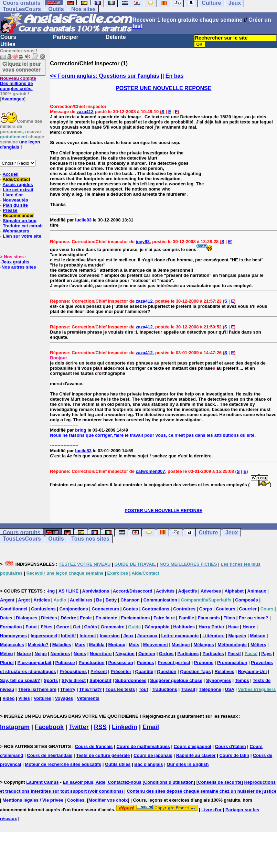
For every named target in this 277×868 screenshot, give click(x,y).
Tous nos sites (90, 539)
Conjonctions (74, 609)
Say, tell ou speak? (20, 680)
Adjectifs (188, 591)
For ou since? (253, 618)
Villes (24, 698)
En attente (106, 618)
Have (233, 627)
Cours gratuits (22, 533)
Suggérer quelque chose (176, 680)
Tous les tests (120, 689)
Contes (130, 609)
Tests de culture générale (103, 755)
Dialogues (26, 618)
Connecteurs (105, 609)
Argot (24, 600)
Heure (249, 627)
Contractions (156, 609)
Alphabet (234, 591)
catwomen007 (151, 471)
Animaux (257, 591)
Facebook (49, 727)
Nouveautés (15, 200)
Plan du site (15, 205)
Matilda (97, 645)
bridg (81, 430)
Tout (143, 689)
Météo (7, 654)
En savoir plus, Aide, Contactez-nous (102, 782)
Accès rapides (18, 185)
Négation (125, 654)
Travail (188, 689)
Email (151, 727)
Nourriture (101, 654)
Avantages (13, 99)
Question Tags (195, 671)
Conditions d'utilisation (169, 782)
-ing (51, 591)
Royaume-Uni (252, 671)
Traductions (164, 689)
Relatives (225, 671)
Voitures (42, 698)
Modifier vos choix (108, 800)
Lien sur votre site (22, 236)
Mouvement (156, 645)
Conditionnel (14, 609)
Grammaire (113, 627)
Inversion (110, 636)
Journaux (147, 636)
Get (77, 627)
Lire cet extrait (18, 190)
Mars (80, 645)
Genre (63, 627)
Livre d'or (13, 195)
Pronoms (204, 663)
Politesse (65, 663)
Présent (99, 671)
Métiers (258, 645)
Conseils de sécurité (220, 782)
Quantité (144, 671)
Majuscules (12, 645)
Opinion (147, 654)
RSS (100, 727)
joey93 (143, 242)
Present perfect (174, 663)
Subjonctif (100, 680)
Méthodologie (232, 645)
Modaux (117, 645)
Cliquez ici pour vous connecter (22, 66)
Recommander (18, 215)
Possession (120, 663)
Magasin (237, 636)
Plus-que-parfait (35, 663)
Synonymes (219, 680)
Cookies (76, 800)
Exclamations (135, 618)
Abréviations (96, 591)
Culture (208, 533)
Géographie (157, 627)
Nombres (60, 654)
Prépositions (73, 671)
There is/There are (37, 689)
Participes (188, 654)
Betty (111, 600)
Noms (80, 654)
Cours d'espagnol (193, 746)
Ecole (86, 618)
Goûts (90, 627)
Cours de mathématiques (143, 746)
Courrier (248, 609)
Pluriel (7, 663)
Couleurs (225, 609)
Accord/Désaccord (133, 591)
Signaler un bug (20, 221)
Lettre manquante (180, 636)
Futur (31, 627)
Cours (8, 37)
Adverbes (211, 591)
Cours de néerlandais (50, 755)
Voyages (64, 698)
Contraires (184, 609)
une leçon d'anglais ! (20, 144)
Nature (24, 654)
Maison (258, 636)
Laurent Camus (42, 782)
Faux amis (209, 618)
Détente (116, 37)
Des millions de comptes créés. (18, 83)
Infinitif (68, 636)
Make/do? (38, 645)
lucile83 (83, 220)
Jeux (232, 533)
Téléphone (210, 689)
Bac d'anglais (148, 764)
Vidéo (8, 698)
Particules (213, 654)
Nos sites (83, 9)
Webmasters (16, 231)
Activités (165, 591)
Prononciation (232, 663)
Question (167, 671)
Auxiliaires (81, 600)
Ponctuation (91, 663)
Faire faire (164, 618)
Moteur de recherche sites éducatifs (63, 764)
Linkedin (125, 727)
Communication (160, 600)
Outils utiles (118, 764)
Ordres (166, 654)
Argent (7, 600)
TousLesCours (22, 9)
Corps (206, 609)
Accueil (10, 174)
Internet (88, 636)
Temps (242, 680)
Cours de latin (234, 755)
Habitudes (184, 627)
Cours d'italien (231, 746)
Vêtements (88, 698)
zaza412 (85, 112)
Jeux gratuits (15, 262)
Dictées (49, 618)
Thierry (68, 689)
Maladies (62, 645)
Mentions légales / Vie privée (33, 800)
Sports (51, 680)
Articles (42, 600)
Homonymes (13, 636)
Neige (41, 654)
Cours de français (94, 746)
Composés (246, 600)
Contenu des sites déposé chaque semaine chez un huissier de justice (201, 791)
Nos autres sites (19, 267)
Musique (181, 645)
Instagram (15, 727)
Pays (266, 654)
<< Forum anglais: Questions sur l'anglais (105, 76)
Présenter (121, 671)
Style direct (74, 680)
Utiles (8, 44)
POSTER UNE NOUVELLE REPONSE (163, 88)
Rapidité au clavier (196, 755)
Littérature (213, 636)
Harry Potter (211, 627)
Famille (186, 618)
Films (229, 618)
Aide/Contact (16, 179)
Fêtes (47, 627)
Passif (234, 654)
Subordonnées (131, 680)
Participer (66, 37)
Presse (10, 210)
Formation (11, 627)
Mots (134, 645)
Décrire (68, 618)
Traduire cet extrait (23, 226)
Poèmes (146, 663)
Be (99, 600)
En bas (174, 76)
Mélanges (204, 645)
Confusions (43, 609)
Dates (6, 618)
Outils (56, 9)
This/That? (90, 689)
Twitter (79, 727)
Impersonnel (44, 636)
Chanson (130, 600)
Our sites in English (188, 764)
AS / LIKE (69, 591)
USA (230, 689)
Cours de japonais (153, 755)
